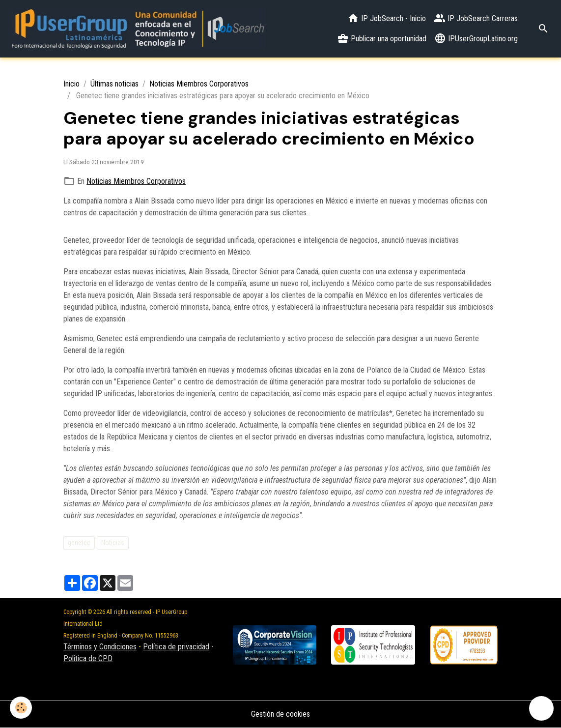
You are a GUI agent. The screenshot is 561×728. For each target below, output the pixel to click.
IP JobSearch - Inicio (387, 18)
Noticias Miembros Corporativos (199, 84)
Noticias (113, 543)
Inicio (71, 84)
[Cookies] (21, 708)
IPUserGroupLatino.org (476, 38)
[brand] (137, 29)
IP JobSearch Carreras (476, 18)
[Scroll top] (541, 708)
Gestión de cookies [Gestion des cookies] (280, 714)
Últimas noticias (114, 84)
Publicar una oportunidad (382, 38)
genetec (79, 543)
